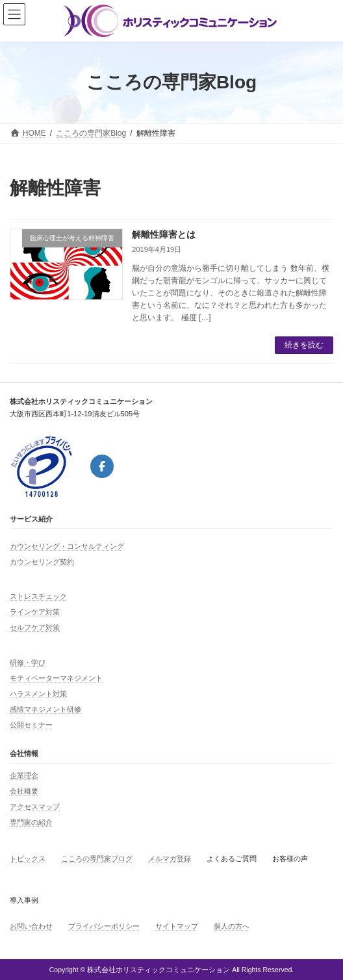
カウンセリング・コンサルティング (67, 546)
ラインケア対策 (35, 612)
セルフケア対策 (35, 627)
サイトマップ (177, 926)
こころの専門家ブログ (97, 859)
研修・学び (28, 662)
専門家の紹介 (31, 822)
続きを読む (304, 345)
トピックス (28, 859)
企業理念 (24, 775)
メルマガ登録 (170, 859)
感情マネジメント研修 (45, 709)
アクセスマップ (35, 807)
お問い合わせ (31, 926)
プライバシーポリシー (104, 926)
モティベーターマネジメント (56, 678)
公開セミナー (31, 725)
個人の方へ (232, 926)
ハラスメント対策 (38, 694)
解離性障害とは (164, 234)
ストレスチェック (38, 596)
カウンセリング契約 (42, 562)
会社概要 (24, 791)
